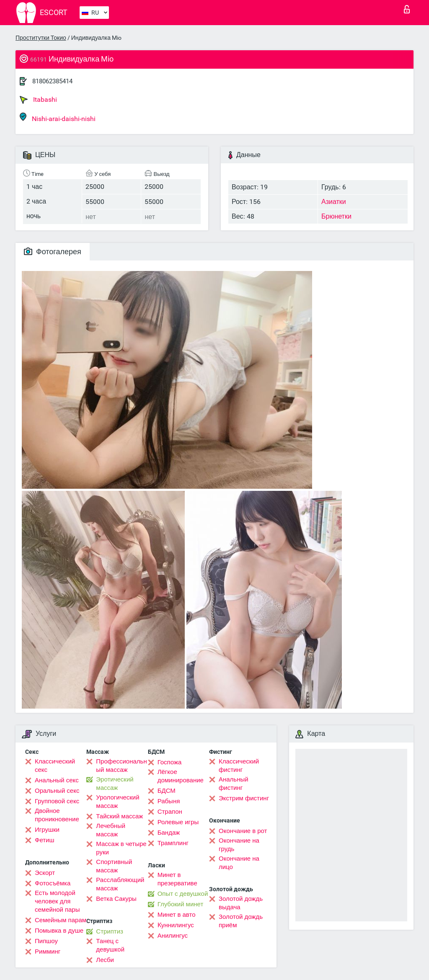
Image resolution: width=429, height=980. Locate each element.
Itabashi (38, 100)
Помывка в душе (59, 931)
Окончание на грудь (239, 845)
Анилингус (173, 936)
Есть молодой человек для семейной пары (57, 901)
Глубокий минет (181, 904)
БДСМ (167, 791)
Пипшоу (46, 941)
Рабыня (169, 801)
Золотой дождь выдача (241, 903)
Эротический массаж (115, 784)
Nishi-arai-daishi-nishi (58, 117)
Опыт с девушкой (183, 894)
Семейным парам (61, 920)
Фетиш (45, 840)
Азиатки (334, 202)
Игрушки (47, 830)
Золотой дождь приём (241, 921)
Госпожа (170, 762)
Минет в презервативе (177, 879)
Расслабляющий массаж (120, 884)
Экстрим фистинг (244, 798)
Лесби (105, 960)
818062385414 (52, 81)
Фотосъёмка (53, 883)
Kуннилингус (176, 925)
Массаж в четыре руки (121, 848)
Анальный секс (57, 780)
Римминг (48, 952)
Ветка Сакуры (116, 899)
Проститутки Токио (41, 38)
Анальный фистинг (234, 784)
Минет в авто (177, 915)
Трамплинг (173, 843)
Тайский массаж (119, 816)
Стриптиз (110, 931)
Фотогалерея (53, 251)
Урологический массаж (118, 802)
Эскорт (45, 873)
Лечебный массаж (111, 830)
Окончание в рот (243, 831)
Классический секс (55, 766)
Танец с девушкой (110, 945)
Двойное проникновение (57, 815)
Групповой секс (57, 801)
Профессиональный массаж (121, 766)
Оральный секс (57, 791)
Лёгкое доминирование (181, 776)
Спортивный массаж (114, 866)
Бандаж (169, 833)
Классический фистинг (239, 766)
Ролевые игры (178, 822)
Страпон (170, 812)
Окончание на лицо (239, 863)
